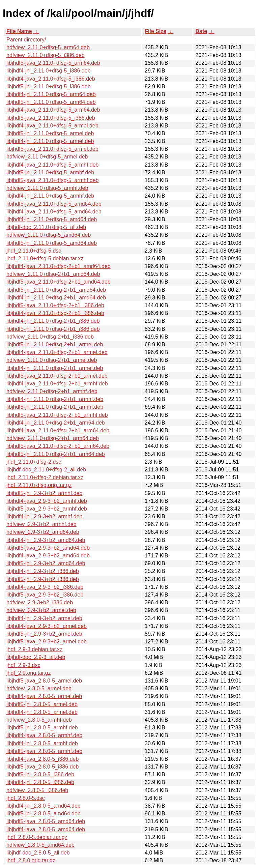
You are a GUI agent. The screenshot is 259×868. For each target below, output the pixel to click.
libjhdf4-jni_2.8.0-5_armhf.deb (42, 743)
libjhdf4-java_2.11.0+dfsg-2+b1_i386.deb (55, 313)
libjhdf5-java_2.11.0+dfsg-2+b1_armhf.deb (57, 415)
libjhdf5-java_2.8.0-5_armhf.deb (44, 751)
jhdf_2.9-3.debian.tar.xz (34, 649)
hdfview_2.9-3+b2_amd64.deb (43, 532)
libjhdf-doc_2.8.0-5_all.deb (38, 853)
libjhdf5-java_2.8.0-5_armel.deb (44, 681)
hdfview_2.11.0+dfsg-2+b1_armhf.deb (52, 391)
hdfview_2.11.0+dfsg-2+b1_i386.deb (50, 337)
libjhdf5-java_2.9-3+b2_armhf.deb (47, 509)
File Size (155, 31)
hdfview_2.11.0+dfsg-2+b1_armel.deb (52, 360)
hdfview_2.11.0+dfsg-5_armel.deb (47, 157)
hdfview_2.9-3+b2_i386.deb (40, 602)
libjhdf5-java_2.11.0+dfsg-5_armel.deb (52, 149)
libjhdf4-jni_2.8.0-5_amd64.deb (44, 806)
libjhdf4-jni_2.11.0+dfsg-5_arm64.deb (51, 94)
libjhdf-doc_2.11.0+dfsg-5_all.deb (46, 227)
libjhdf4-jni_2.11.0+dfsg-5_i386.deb (49, 71)
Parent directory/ (26, 40)
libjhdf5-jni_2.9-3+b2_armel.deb (44, 634)
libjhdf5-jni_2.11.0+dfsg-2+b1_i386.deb (53, 329)
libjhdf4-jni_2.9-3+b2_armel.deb (44, 618)
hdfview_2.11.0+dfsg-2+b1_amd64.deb (53, 274)
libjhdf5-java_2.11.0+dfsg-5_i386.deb (51, 118)
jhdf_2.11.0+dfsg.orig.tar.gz (39, 485)
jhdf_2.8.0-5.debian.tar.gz (37, 837)
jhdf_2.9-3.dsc (23, 665)
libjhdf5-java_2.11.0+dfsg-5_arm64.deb (53, 63)
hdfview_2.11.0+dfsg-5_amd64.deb (49, 235)
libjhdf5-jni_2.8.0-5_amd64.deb (44, 814)
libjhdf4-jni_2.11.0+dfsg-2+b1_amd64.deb (56, 298)
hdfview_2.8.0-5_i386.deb (37, 790)
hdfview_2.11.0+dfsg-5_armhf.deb (47, 188)
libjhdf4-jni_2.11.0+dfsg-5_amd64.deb (52, 219)
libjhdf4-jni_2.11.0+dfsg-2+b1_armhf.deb (55, 399)
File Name (19, 31)
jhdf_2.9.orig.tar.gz (29, 673)
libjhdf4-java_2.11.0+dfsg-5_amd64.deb (54, 212)
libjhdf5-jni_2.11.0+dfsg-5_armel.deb (50, 133)
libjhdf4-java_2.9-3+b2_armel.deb (47, 626)
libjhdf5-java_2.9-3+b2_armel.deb (47, 642)
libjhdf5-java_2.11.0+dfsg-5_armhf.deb (53, 180)
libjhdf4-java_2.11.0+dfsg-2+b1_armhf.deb (57, 384)
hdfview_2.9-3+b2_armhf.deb (41, 524)
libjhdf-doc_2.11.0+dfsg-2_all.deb (46, 470)
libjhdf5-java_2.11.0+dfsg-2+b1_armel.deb (57, 376)
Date (201, 31)
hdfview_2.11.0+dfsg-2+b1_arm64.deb (53, 438)
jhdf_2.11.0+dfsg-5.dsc (34, 251)
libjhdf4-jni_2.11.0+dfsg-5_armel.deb (50, 141)
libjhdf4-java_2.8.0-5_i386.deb (42, 759)
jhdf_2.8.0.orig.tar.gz (31, 860)
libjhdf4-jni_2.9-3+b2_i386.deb (43, 571)
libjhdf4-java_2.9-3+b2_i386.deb (45, 587)
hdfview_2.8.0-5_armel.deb (39, 688)
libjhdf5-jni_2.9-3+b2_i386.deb (43, 579)
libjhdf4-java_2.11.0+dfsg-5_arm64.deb (53, 110)
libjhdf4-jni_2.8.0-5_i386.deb (40, 782)
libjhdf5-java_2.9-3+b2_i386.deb (45, 595)
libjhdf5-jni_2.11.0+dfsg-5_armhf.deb (50, 172)
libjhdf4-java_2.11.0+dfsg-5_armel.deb (52, 126)
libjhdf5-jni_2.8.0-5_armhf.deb (42, 728)
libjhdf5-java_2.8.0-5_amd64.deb (46, 821)
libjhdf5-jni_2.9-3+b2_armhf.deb (44, 493)
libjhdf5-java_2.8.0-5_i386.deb (42, 767)
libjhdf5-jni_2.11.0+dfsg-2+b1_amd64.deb (56, 290)
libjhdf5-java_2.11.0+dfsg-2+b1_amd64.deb (59, 282)
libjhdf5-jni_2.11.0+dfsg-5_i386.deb (49, 86)
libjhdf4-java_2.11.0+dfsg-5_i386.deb (51, 79)
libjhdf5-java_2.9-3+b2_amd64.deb (48, 548)
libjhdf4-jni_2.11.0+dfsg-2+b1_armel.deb (55, 368)
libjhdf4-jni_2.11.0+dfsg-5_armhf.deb (50, 196)
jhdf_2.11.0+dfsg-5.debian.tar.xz (45, 258)
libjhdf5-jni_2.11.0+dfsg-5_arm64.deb (51, 102)
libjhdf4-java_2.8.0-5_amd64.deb (46, 829)
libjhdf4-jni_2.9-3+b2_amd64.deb (46, 540)
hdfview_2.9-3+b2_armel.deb (41, 610)
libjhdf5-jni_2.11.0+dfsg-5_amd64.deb (52, 243)
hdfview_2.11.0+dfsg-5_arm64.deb (48, 47)
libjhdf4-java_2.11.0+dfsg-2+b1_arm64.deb (58, 430)
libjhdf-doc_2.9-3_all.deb (36, 657)
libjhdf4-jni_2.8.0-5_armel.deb (42, 712)
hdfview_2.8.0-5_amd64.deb (40, 845)
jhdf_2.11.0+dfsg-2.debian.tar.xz (45, 477)
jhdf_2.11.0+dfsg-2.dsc (34, 462)
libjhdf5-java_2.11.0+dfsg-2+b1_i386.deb (55, 305)
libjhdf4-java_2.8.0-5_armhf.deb (44, 735)
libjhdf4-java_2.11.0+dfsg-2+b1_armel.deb (57, 352)
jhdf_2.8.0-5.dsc (26, 798)
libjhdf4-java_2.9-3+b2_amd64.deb (48, 556)
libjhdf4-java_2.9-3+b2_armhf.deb (47, 501)
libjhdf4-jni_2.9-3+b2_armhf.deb (44, 516)
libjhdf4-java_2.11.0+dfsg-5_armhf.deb (53, 165)
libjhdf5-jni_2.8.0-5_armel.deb (42, 704)
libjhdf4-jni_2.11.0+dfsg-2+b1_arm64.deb (56, 423)
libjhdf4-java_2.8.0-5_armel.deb (44, 696)
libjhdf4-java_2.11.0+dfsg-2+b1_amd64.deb (59, 266)
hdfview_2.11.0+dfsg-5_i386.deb (46, 55)
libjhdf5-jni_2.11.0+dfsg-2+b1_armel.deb (55, 344)
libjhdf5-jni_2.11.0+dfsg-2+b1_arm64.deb (56, 454)
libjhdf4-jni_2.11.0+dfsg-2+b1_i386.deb (53, 321)
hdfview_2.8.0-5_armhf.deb (39, 720)
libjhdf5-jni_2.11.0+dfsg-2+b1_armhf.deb (55, 407)
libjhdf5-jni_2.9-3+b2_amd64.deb (46, 563)
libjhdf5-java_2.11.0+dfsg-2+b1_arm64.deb (58, 446)
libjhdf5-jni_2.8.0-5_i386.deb (40, 774)
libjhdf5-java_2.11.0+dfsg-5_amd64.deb (54, 204)
